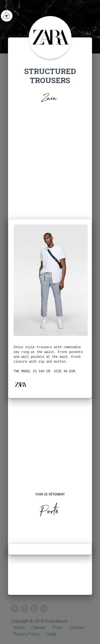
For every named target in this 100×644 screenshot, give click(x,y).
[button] (21, 385)
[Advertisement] (50, 166)
